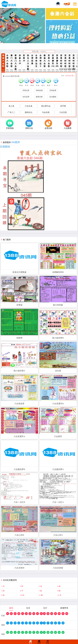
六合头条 (29, 106)
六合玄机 (63, 112)
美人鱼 (11, 106)
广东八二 (11, 112)
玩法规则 (53, 97)
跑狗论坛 (29, 112)
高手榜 (63, 106)
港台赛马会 (46, 106)
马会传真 (46, 112)
